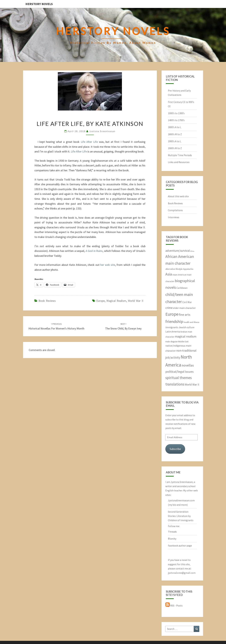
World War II (136, 301)
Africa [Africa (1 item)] (192, 251)
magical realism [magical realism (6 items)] (186, 336)
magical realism (116, 301)
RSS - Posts (174, 606)
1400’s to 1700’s (176, 120)
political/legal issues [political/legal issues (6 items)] (179, 372)
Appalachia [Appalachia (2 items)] (188, 269)
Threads (172, 532)
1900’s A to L (175, 141)
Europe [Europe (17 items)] (172, 314)
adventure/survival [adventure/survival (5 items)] (178, 251)
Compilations (175, 210)
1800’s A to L (175, 127)
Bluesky (172, 539)
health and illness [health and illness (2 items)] (191, 322)
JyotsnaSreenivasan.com (181, 500)
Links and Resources (179, 162)
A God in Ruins (94, 251)
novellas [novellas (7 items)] (188, 365)
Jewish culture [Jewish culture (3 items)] (187, 327)
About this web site (178, 196)
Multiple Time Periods (180, 155)
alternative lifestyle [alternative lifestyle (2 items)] (174, 269)
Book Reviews (47, 301)
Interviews (174, 217)
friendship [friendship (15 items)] (174, 321)
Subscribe (175, 449)
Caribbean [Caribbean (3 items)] (182, 288)
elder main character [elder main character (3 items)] (184, 308)
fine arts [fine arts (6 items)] (185, 315)
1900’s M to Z (175, 148)
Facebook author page (180, 546)
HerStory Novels (39, 4)
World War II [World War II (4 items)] (192, 384)
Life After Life (89, 142)
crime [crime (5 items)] (169, 308)
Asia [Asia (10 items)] (169, 274)
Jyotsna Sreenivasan (102, 131)
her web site (108, 265)
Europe (101, 301)
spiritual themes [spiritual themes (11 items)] (179, 378)
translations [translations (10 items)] (175, 384)
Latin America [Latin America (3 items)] (173, 331)
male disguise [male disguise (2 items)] (172, 341)
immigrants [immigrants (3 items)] (172, 327)
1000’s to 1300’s (176, 113)
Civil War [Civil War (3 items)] (187, 302)
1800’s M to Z (175, 134)
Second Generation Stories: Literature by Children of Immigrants (181, 516)
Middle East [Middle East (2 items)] (183, 341)
